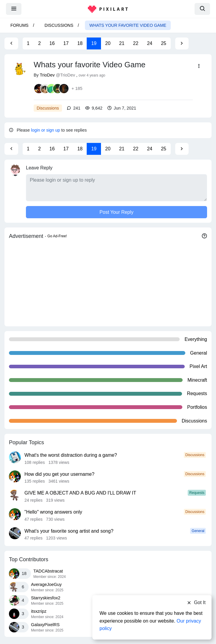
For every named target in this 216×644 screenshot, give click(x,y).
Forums (20, 25)
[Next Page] (182, 43)
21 (122, 43)
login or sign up (46, 130)
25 (164, 43)
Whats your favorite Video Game (128, 25)
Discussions (59, 25)
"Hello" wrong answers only (53, 512)
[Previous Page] (11, 43)
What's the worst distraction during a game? (71, 455)
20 (108, 43)
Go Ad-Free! (57, 236)
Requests (197, 493)
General (198, 531)
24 (150, 43)
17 (66, 43)
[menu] (14, 9)
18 (80, 43)
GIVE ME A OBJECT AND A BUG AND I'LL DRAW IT (80, 493)
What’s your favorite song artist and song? (69, 531)
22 (136, 43)
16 (52, 43)
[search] (202, 9)
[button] (199, 66)
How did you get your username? (59, 474)
